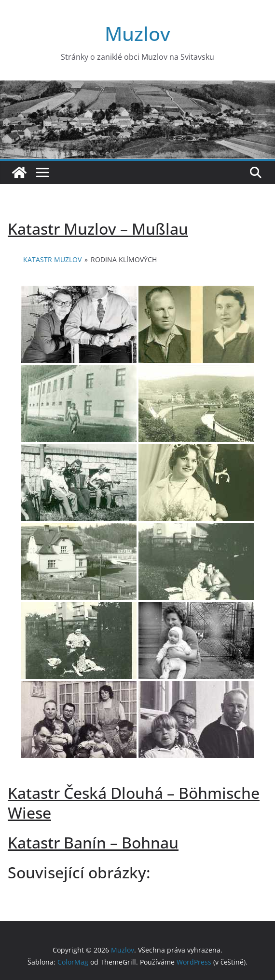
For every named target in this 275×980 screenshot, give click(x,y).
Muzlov (137, 33)
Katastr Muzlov (52, 259)
